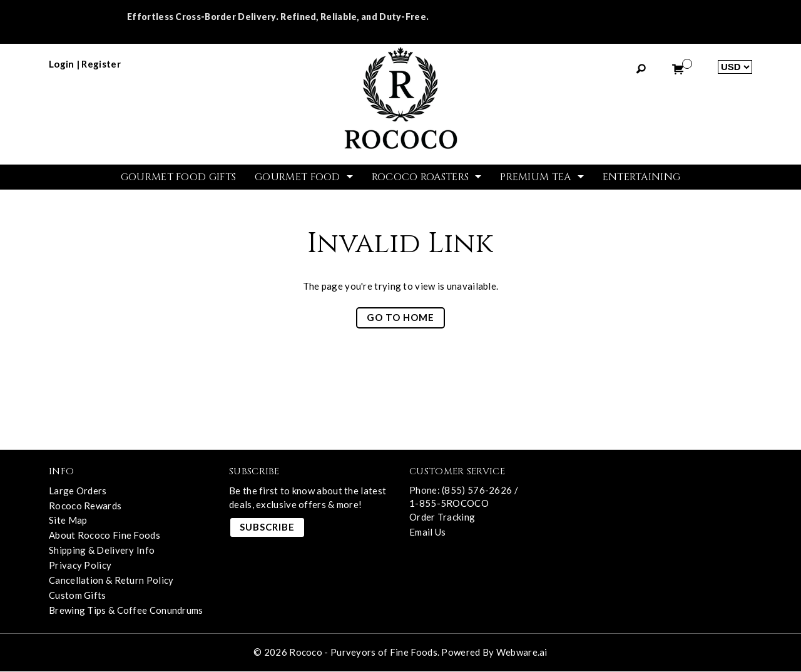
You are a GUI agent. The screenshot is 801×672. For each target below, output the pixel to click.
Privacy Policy (80, 566)
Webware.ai (522, 652)
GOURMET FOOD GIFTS (178, 177)
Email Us (427, 532)
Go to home (400, 318)
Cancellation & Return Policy (111, 581)
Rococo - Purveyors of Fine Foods (363, 652)
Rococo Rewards (85, 506)
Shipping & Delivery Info (102, 551)
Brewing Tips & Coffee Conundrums (126, 611)
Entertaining (642, 177)
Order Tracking (442, 517)
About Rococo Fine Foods (105, 536)
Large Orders (78, 491)
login (62, 64)
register (101, 64)
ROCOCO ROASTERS (421, 177)
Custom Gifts (78, 596)
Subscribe (267, 527)
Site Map (68, 521)
